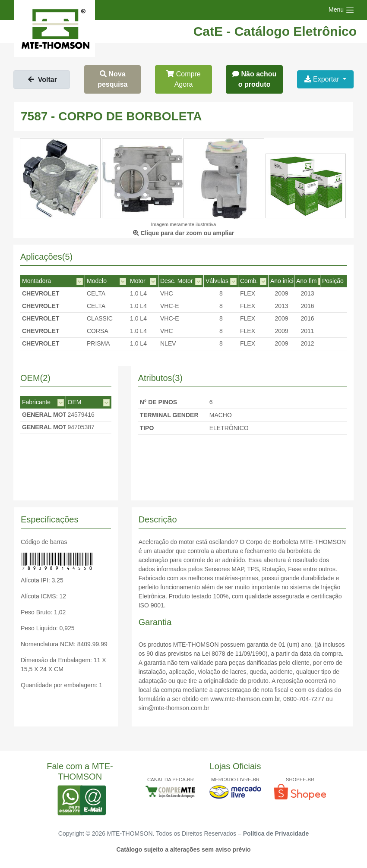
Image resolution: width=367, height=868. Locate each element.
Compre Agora (183, 79)
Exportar (323, 79)
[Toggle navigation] (342, 10)
